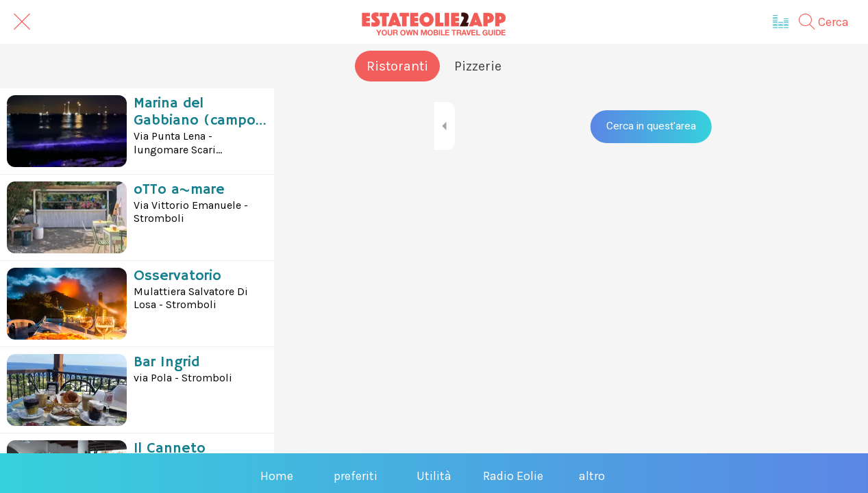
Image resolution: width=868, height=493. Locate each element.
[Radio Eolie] (781, 22)
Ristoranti (397, 66)
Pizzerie (478, 66)
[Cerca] (831, 22)
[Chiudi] (22, 22)
